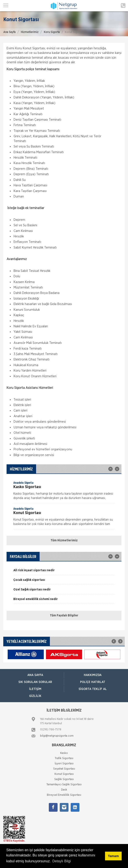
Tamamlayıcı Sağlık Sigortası (64, 785)
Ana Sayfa (9, 32)
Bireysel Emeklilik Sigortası (64, 795)
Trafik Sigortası (64, 758)
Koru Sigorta (52, 32)
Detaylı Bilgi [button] (61, 861)
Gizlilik (35, 696)
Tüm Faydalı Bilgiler (64, 616)
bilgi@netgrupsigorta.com (57, 736)
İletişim (35, 689)
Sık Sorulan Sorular (35, 682)
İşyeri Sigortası (64, 764)
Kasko (64, 753)
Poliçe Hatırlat (93, 682)
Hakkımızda (93, 675)
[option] (64, 492)
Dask (64, 790)
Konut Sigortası (64, 774)
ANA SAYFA (35, 675)
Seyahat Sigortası (64, 769)
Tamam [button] (113, 856)
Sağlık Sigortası (64, 779)
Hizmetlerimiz (30, 32)
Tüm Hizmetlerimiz (64, 540)
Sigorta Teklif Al (93, 689)
